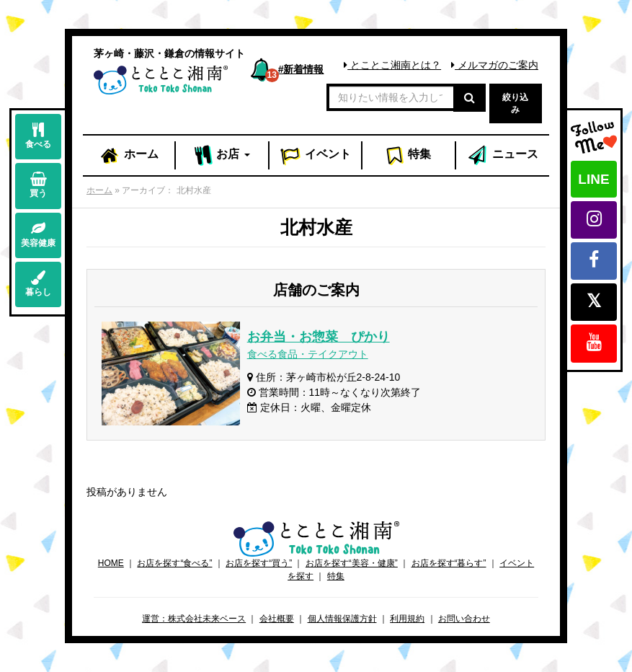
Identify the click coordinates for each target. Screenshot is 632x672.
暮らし (38, 284)
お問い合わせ (464, 619)
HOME (111, 563)
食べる (38, 136)
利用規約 (407, 619)
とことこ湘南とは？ (392, 65)
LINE (593, 179)
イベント (316, 156)
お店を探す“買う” (259, 563)
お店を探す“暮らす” (449, 563)
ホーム (129, 156)
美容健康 (38, 235)
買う (38, 185)
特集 (408, 156)
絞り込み (515, 103)
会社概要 (277, 619)
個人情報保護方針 (342, 619)
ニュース (502, 156)
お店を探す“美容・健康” (352, 563)
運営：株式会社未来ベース (194, 619)
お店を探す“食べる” (174, 563)
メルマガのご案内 (495, 65)
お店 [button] (222, 156)
